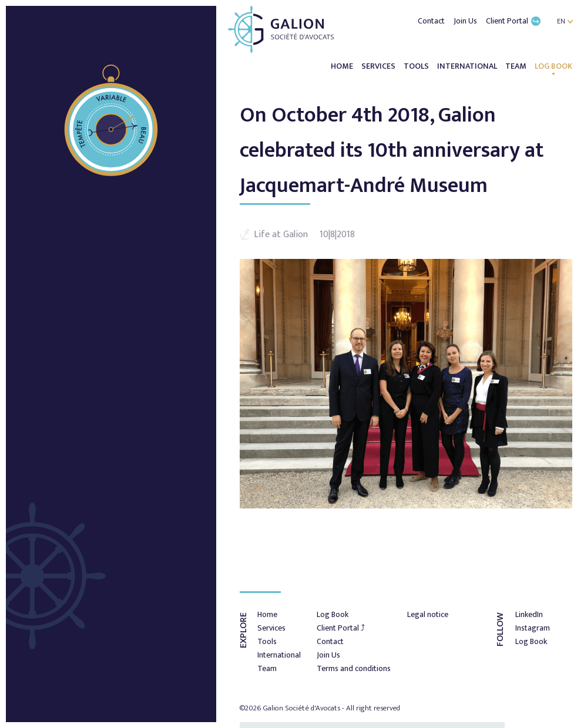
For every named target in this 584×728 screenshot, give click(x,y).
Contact (432, 21)
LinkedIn (529, 614)
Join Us (466, 21)
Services (379, 66)
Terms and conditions (354, 668)
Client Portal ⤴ (341, 628)
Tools (417, 66)
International (468, 66)
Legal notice (428, 614)
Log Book (553, 66)
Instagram (533, 628)
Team (517, 66)
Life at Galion (281, 235)
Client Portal (513, 21)
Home (343, 66)
